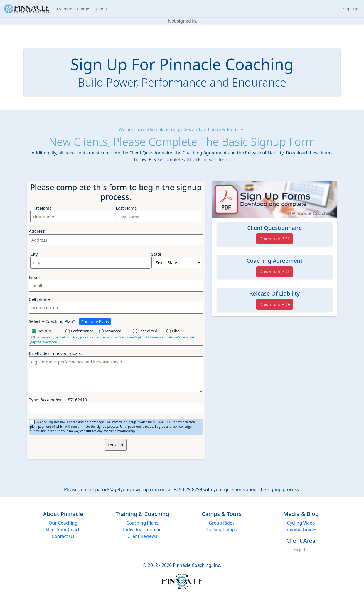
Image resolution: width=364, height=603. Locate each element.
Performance (80, 331)
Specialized (145, 331)
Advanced (111, 331)
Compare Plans (95, 322)
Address (37, 231)
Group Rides (222, 523)
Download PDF (275, 239)
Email (34, 277)
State (156, 254)
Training (64, 9)
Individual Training (142, 530)
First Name (41, 208)
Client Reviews (142, 536)
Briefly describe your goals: (55, 353)
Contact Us (63, 536)
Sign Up (351, 9)
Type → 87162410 (58, 400)
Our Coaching (63, 523)
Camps (83, 9)
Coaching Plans (142, 523)
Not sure (43, 331)
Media (101, 9)
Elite (173, 331)
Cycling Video (301, 523)
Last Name (126, 208)
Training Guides (301, 530)
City (34, 254)
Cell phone (39, 299)
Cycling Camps (222, 530)
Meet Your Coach (63, 530)
